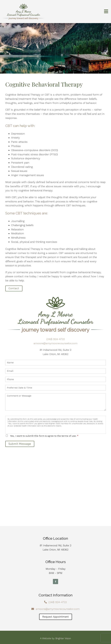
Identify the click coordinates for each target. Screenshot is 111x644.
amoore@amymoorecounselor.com (55, 343)
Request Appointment (56, 617)
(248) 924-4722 (56, 339)
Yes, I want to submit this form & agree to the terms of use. (44, 436)
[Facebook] (55, 582)
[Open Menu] (106, 12)
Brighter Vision (63, 638)
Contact (14, 288)
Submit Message (20, 444)
